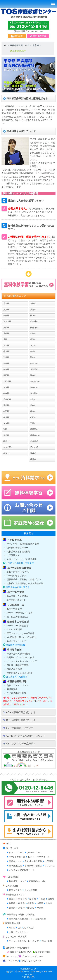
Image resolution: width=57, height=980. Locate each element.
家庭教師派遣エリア (20, 45)
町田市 (33, 417)
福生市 (33, 411)
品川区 (6, 351)
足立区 (6, 303)
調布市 (33, 357)
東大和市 (34, 393)
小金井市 (34, 321)
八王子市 (34, 369)
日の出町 (34, 447)
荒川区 (6, 310)
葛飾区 (6, 333)
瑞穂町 (33, 453)
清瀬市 (33, 310)
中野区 (6, 411)
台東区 (6, 387)
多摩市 (33, 351)
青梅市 (33, 303)
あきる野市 (8, 447)
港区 (5, 429)
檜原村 (33, 459)
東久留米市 (35, 381)
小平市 (33, 333)
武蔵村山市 (35, 435)
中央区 (6, 393)
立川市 (33, 345)
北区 (5, 339)
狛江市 (33, 339)
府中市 (33, 405)
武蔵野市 (34, 429)
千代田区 (7, 399)
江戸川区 (7, 321)
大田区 (6, 328)
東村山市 (34, 387)
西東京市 (34, 363)
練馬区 (6, 417)
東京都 (36, 45)
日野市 (33, 399)
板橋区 (6, 315)
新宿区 (6, 363)
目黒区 (6, 435)
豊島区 (6, 405)
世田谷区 (7, 381)
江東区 (6, 345)
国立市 (33, 315)
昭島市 (6, 441)
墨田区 (6, 375)
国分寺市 (34, 328)
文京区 (6, 423)
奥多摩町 (34, 441)
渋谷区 (6, 357)
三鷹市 (33, 423)
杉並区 (6, 369)
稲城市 (6, 453)
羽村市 (33, 375)
